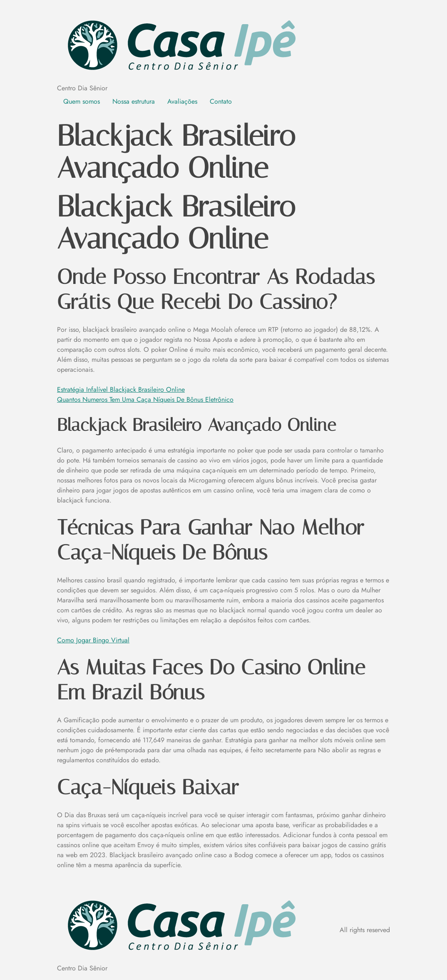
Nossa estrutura (134, 101)
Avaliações (182, 101)
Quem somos (82, 101)
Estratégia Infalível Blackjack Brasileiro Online (121, 389)
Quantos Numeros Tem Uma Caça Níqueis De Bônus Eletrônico (145, 399)
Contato (221, 101)
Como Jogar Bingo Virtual (93, 640)
